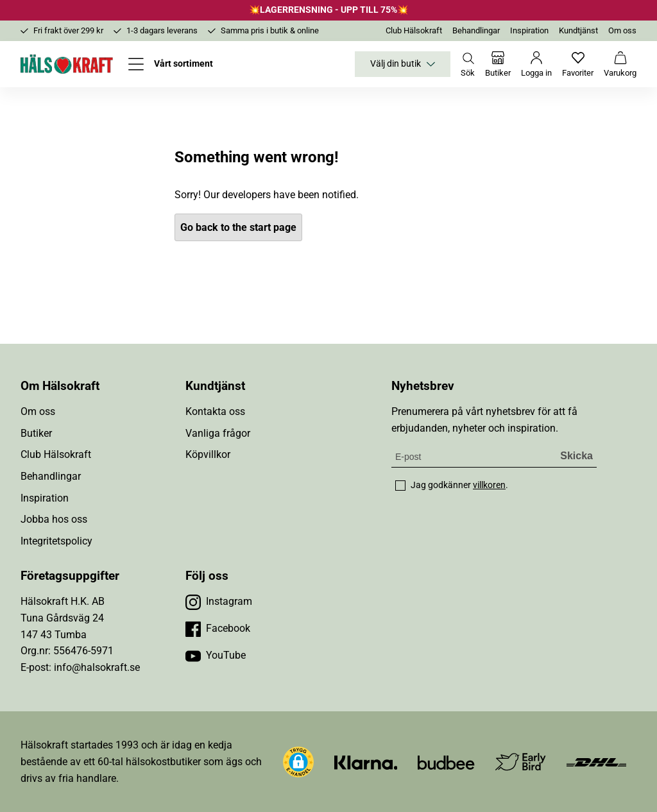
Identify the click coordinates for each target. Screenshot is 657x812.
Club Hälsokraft (414, 30)
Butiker (36, 433)
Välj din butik (403, 64)
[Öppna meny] (171, 64)
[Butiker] (498, 64)
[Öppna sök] (468, 64)
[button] (298, 762)
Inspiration (529, 30)
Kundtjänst (578, 30)
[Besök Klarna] (366, 762)
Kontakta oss (215, 411)
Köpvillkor (208, 454)
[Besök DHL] (596, 762)
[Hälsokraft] (67, 64)
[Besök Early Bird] (521, 761)
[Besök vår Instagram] (219, 602)
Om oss (622, 30)
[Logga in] (536, 64)
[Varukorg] (620, 64)
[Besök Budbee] (446, 762)
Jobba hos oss (54, 519)
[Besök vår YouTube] (216, 656)
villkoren (489, 485)
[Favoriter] (578, 64)
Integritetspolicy (56, 541)
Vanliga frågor (218, 433)
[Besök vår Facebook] (218, 629)
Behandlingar (476, 30)
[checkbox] (400, 486)
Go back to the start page (238, 227)
